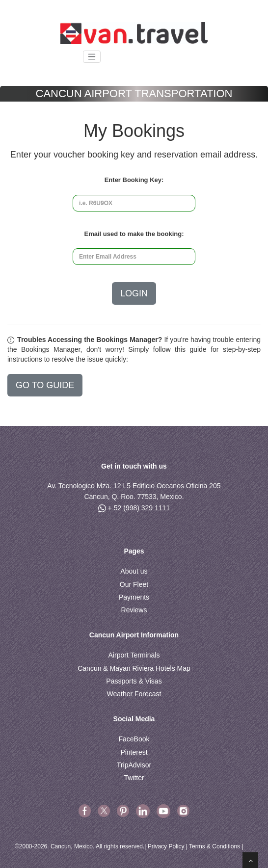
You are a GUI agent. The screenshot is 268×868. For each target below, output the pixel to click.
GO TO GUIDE (45, 385)
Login (134, 293)
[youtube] (163, 811)
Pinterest (134, 752)
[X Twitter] (104, 811)
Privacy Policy (166, 846)
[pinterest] (124, 811)
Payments (134, 597)
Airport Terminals (134, 655)
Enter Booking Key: (134, 180)
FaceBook (134, 739)
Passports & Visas (134, 681)
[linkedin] (143, 811)
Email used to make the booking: (134, 234)
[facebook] (85, 811)
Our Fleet (134, 584)
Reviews (134, 610)
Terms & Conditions (214, 846)
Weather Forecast (134, 694)
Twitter (134, 778)
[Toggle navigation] (92, 57)
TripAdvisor (134, 765)
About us (134, 571)
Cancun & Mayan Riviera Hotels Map (134, 668)
